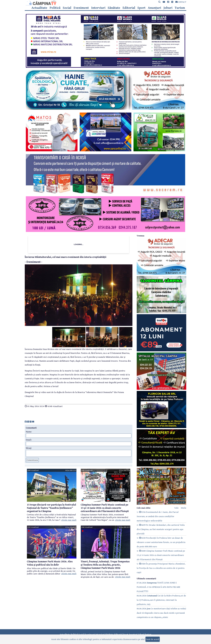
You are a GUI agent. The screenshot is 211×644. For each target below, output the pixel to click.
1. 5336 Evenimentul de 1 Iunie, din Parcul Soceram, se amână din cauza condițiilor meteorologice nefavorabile (158, 516)
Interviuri (98, 8)
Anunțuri (154, 8)
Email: (29, 440)
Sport (141, 8)
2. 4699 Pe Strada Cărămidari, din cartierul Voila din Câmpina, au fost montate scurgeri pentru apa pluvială (161, 529)
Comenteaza (32, 460)
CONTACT (181, 2)
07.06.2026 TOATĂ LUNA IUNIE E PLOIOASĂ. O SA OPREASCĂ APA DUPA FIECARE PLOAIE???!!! (158, 587)
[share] (26, 422)
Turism (180, 8)
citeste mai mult (69, 520)
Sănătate (114, 8)
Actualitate (39, 8)
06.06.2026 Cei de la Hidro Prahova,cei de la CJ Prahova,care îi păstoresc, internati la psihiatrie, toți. (161, 600)
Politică (55, 8)
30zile (183, 508)
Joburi (168, 8)
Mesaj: (29, 448)
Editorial (129, 8)
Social (67, 8)
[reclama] (105, 67)
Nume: (29, 432)
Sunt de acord (153, 639)
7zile (176, 508)
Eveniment (81, 8)
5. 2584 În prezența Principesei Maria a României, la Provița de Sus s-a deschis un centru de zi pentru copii (161, 568)
